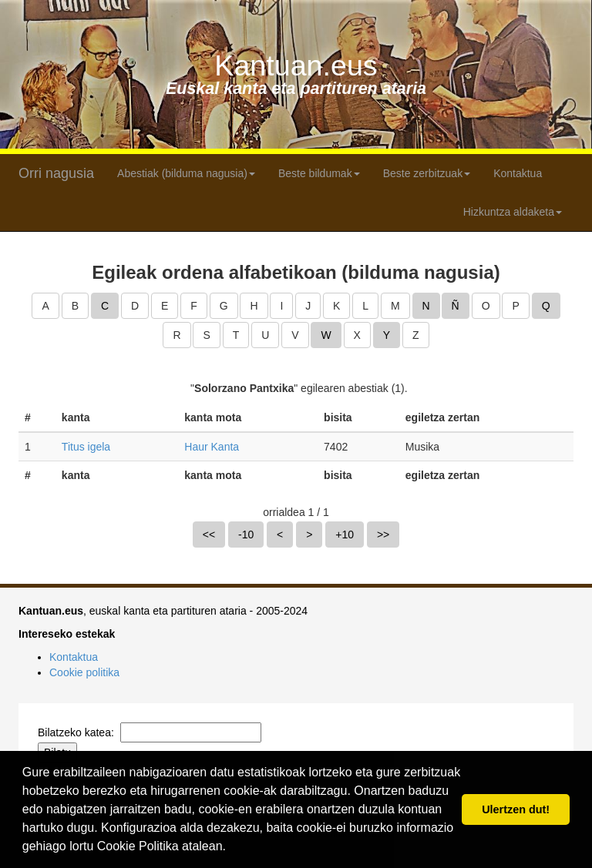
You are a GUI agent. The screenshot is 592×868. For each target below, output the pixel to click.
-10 (246, 535)
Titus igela (86, 447)
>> (383, 535)
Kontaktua (518, 173)
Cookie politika (84, 672)
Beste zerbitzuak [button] (427, 173)
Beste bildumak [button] (319, 173)
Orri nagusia (56, 173)
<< (209, 535)
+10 (345, 535)
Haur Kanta (212, 447)
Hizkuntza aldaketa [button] (513, 212)
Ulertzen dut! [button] (516, 809)
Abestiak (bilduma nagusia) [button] (186, 173)
